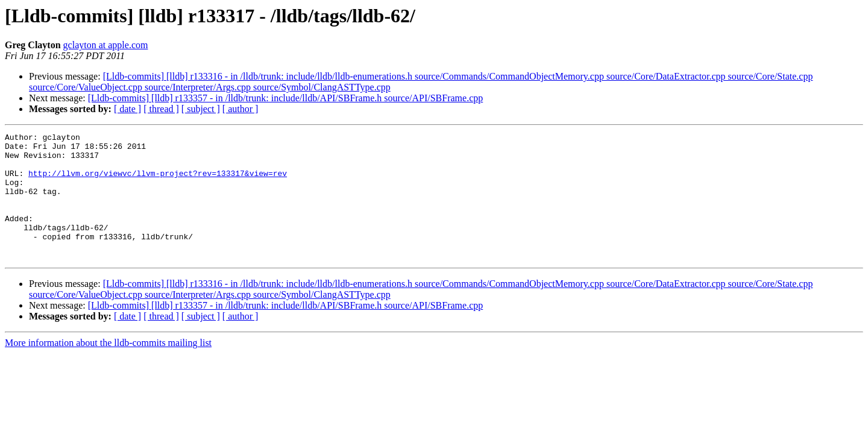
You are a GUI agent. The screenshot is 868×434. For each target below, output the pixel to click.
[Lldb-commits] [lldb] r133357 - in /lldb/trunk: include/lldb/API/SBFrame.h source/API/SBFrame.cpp (285, 98)
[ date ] (127, 109)
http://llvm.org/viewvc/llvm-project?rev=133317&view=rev (158, 182)
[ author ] (241, 109)
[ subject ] (201, 109)
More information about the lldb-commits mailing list (108, 368)
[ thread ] (161, 109)
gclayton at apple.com (106, 45)
